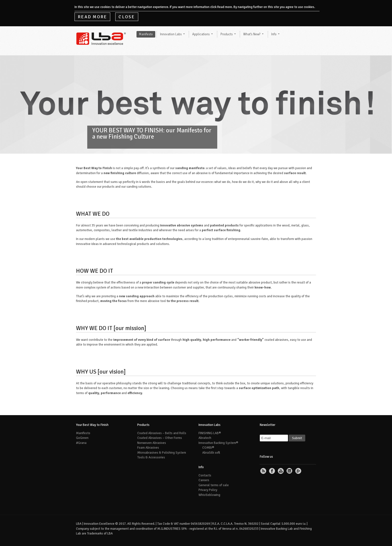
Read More (92, 17)
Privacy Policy (208, 490)
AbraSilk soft (211, 453)
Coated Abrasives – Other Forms (160, 438)
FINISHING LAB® (210, 433)
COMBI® (208, 448)
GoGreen (82, 438)
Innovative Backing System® (218, 443)
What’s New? (252, 34)
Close (127, 17)
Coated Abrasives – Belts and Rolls (162, 433)
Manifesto (146, 34)
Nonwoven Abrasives (152, 443)
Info (274, 34)
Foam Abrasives (148, 448)
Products (227, 34)
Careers (204, 480)
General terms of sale (214, 485)
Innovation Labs (171, 34)
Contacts (205, 475)
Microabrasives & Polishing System (162, 453)
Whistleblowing (209, 495)
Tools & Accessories (151, 457)
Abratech (205, 438)
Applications (201, 34)
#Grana (81, 443)
